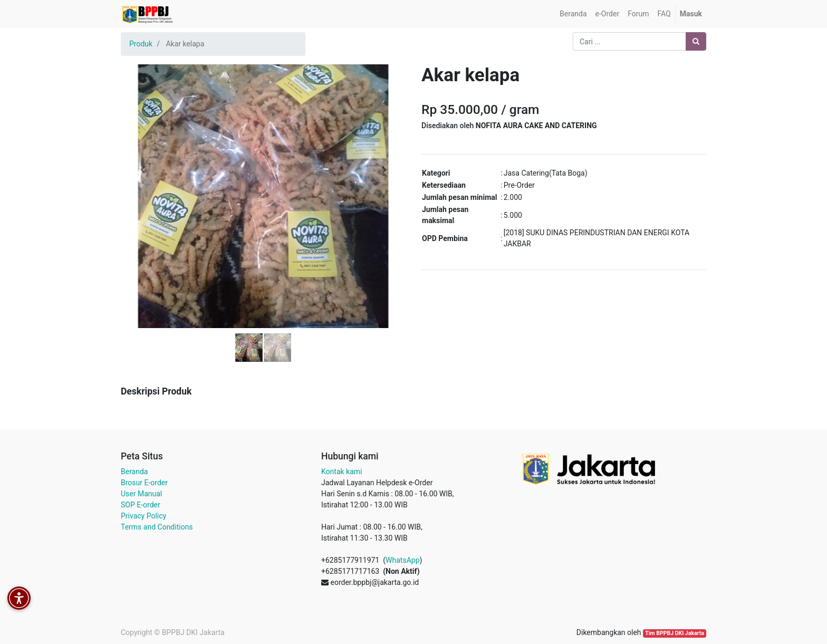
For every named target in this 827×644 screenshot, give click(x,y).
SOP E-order (141, 505)
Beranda (134, 472)
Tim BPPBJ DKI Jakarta (675, 633)
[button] (142, 170)
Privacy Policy (143, 516)
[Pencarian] (696, 41)
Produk (141, 44)
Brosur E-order (144, 483)
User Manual (141, 494)
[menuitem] (573, 14)
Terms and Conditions (157, 527)
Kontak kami (342, 472)
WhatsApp (402, 560)
